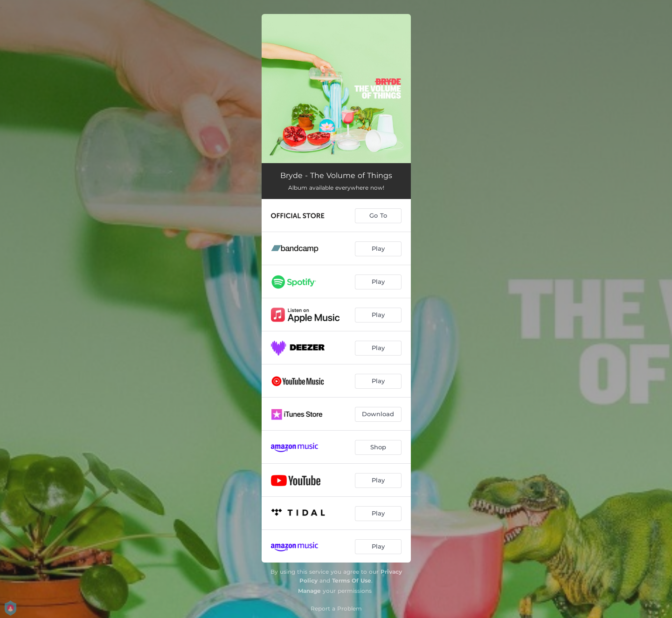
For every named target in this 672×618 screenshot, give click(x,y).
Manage (309, 591)
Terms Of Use (352, 580)
